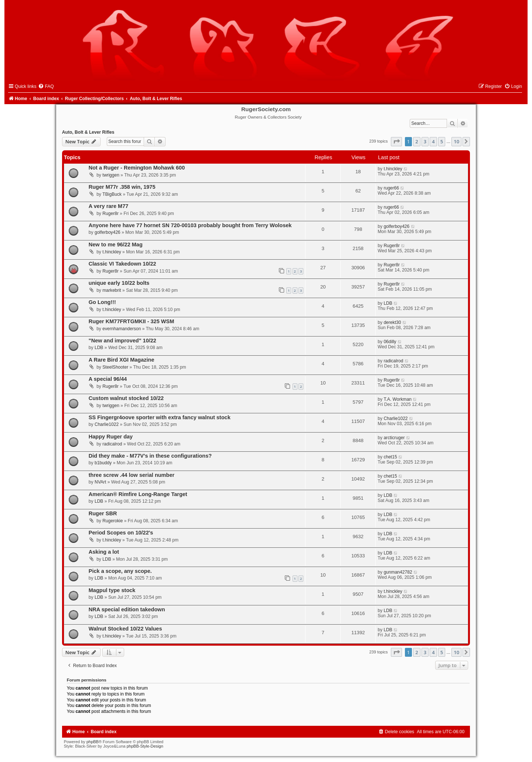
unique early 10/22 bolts (119, 283)
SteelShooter (115, 367)
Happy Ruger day (111, 437)
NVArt (100, 482)
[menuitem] (46, 86)
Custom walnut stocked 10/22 (126, 398)
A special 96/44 (108, 379)
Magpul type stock (112, 590)
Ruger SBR (103, 513)
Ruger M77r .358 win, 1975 (122, 187)
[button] (396, 141)
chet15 (390, 457)
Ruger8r (110, 213)
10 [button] (456, 141)
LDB (388, 303)
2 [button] (417, 141)
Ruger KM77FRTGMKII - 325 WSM (131, 321)
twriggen (111, 175)
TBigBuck (112, 194)
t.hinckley (393, 169)
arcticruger (394, 438)
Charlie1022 (107, 424)
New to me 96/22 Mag (116, 245)
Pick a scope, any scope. (120, 571)
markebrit (112, 290)
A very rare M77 (109, 206)
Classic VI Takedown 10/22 (122, 264)
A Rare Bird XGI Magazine (122, 360)
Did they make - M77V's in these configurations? (150, 456)
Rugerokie (112, 521)
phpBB (93, 742)
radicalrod (393, 361)
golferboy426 (108, 232)
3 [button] (425, 141)
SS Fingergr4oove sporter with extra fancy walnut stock (160, 417)
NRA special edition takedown (127, 609)
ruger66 (391, 188)
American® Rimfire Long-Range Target (138, 494)
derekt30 (392, 322)
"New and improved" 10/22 (122, 341)
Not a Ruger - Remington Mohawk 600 (137, 168)
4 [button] (433, 141)
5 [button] (442, 141)
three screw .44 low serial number (132, 475)
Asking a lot (104, 552)
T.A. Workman (398, 399)
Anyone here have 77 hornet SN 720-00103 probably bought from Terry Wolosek (190, 225)
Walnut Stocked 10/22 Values (125, 629)
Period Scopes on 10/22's (121, 533)
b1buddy (103, 463)
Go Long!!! (102, 302)
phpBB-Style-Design (145, 746)
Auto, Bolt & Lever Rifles (88, 132)
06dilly (390, 342)
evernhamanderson (122, 329)
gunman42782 (398, 572)
